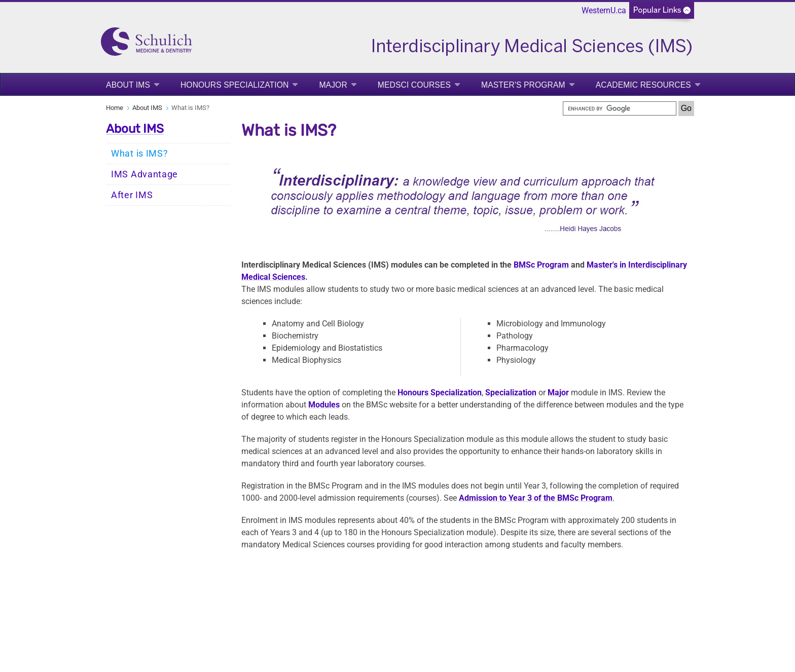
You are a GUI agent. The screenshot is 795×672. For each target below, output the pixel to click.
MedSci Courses (414, 85)
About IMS (128, 85)
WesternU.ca (604, 10)
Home (115, 108)
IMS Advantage (144, 174)
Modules (324, 405)
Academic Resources (643, 85)
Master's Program (523, 85)
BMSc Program (541, 265)
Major (333, 85)
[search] (620, 108)
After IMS (132, 195)
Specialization (511, 393)
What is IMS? (139, 154)
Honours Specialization (235, 85)
